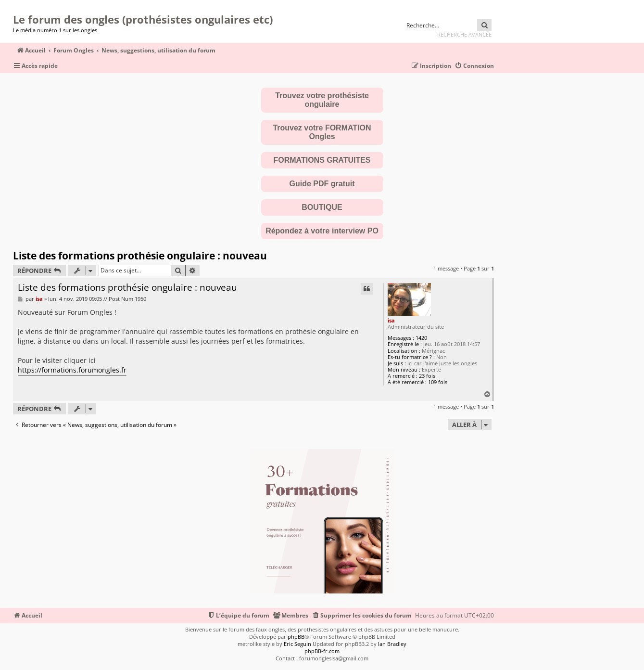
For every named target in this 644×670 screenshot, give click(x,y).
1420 (421, 338)
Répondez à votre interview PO (322, 231)
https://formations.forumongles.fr (72, 370)
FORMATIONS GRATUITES (322, 160)
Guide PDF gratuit (322, 184)
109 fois (438, 382)
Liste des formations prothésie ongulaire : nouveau (140, 256)
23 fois (427, 376)
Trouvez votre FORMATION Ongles (322, 132)
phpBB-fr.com (322, 651)
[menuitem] (474, 66)
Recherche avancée (464, 34)
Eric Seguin (297, 644)
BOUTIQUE (322, 207)
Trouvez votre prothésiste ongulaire (322, 100)
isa (391, 320)
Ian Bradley (392, 644)
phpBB (296, 637)
